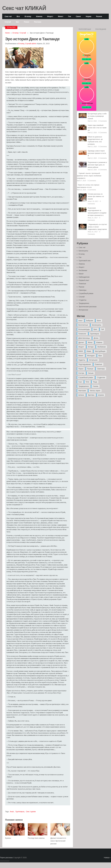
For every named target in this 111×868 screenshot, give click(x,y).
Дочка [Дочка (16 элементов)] (96, 338)
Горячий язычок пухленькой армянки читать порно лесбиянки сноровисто (89, 176)
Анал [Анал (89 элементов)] (80, 321)
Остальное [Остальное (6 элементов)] (93, 360)
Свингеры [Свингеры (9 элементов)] (101, 369)
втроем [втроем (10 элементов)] (101, 395)
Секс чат (8, 16)
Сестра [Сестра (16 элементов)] (81, 373)
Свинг (78, 16)
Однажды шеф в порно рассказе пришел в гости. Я (97, 153)
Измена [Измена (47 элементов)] (99, 342)
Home (7, 33)
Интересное (83, 310)
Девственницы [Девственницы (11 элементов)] (84, 338)
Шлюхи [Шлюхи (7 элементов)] (81, 395)
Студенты (82, 300)
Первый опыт (84, 280)
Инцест (50, 16)
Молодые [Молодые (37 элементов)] (91, 356)
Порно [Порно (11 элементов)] (81, 369)
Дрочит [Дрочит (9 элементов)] (81, 342)
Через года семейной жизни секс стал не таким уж (97, 128)
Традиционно (84, 303)
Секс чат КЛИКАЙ (24, 8)
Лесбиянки (83, 270)
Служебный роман (86, 293)
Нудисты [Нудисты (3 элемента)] (82, 360)
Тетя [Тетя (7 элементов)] (87, 382)
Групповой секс (85, 261)
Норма (89, 16)
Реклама (38, 22)
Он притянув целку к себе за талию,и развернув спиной (97, 116)
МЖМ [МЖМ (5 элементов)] (81, 351)
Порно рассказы (6, 858)
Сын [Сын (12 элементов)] (80, 382)
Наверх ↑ (107, 858)
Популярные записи (85, 30)
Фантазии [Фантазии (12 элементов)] (82, 391)
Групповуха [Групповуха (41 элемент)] (95, 334)
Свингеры (83, 290)
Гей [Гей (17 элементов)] (102, 329)
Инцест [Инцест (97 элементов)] (81, 347)
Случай (8, 22)
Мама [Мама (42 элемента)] (89, 351)
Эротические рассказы (88, 307)
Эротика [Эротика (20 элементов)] (91, 395)
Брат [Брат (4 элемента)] (95, 329)
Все (18, 16)
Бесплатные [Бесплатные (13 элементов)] (83, 325)
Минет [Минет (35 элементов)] (81, 356)
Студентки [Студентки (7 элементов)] (101, 377)
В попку (28, 16)
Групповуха (20, 812)
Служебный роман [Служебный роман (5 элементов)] (86, 377)
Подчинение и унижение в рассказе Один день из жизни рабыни (97, 165)
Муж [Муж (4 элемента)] (100, 356)
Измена (39, 16)
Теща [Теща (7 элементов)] (95, 382)
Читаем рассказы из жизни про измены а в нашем (96, 196)
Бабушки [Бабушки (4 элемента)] (90, 321)
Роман (27, 22)
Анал (12, 812)
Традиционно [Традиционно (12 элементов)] (84, 386)
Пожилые (82, 284)
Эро (17, 22)
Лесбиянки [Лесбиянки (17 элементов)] (101, 347)
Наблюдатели (84, 277)
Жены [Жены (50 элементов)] (90, 342)
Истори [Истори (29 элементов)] (91, 347)
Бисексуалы (83, 251)
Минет (61, 16)
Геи (70, 16)
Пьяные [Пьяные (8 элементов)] (90, 369)
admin (34, 44)
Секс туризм (31, 812)
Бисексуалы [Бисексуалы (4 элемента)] (97, 325)
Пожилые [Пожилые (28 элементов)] (98, 364)
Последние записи (101, 30)
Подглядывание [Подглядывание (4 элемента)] (85, 364)
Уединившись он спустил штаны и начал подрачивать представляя (97, 227)
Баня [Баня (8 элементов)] (99, 321)
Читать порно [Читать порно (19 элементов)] (95, 391)
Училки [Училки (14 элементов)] (95, 386)
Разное (99, 16)
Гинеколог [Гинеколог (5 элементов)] (82, 334)
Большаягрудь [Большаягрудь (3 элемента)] (84, 329)
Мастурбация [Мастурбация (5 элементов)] (100, 351)
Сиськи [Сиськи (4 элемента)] (91, 373)
